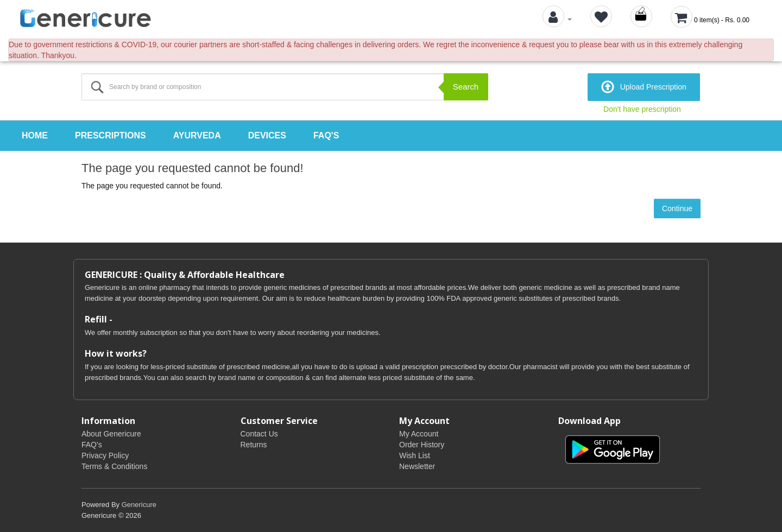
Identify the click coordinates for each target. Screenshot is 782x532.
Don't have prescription (642, 109)
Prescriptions (111, 135)
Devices (267, 135)
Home (35, 135)
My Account (419, 434)
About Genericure (111, 434)
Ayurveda (197, 135)
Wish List (415, 455)
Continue (677, 208)
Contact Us (259, 434)
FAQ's (326, 135)
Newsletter (417, 466)
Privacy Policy (105, 455)
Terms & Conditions (114, 466)
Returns (254, 445)
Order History (422, 445)
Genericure (139, 505)
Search (466, 87)
